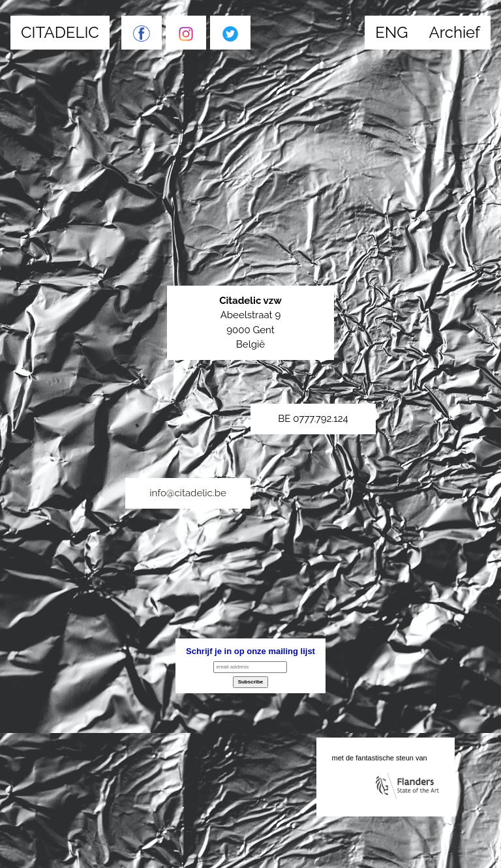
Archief (454, 32)
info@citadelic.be (188, 493)
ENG (391, 32)
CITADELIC (60, 32)
